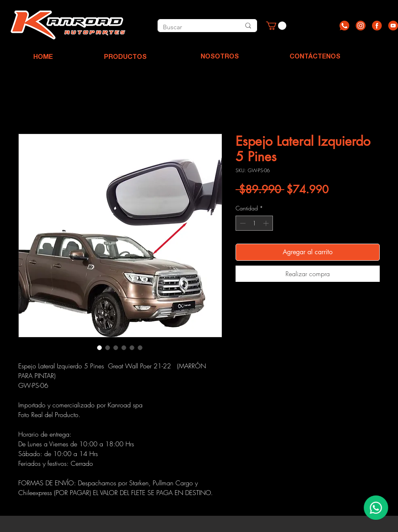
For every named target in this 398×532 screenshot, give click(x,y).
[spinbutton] (254, 223)
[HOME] (43, 58)
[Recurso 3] (377, 26)
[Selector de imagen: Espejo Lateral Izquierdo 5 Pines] (99, 348)
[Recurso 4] (393, 26)
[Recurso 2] (361, 26)
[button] (276, 26)
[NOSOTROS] (220, 57)
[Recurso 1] (344, 26)
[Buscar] (193, 27)
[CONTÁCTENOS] (315, 57)
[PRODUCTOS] (125, 58)
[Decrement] (242, 223)
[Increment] (267, 223)
